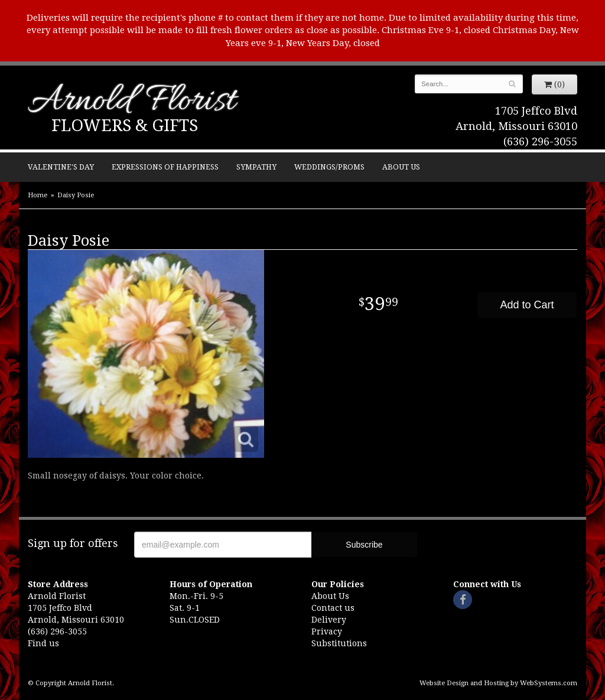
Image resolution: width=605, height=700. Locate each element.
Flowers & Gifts (125, 126)
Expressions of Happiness (165, 167)
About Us (401, 167)
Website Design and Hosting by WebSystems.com (498, 683)
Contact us (333, 608)
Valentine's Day (61, 167)
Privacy (327, 631)
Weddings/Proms (329, 167)
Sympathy (256, 167)
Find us (43, 643)
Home (38, 195)
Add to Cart (527, 305)
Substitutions (339, 643)
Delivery (329, 620)
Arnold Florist (132, 102)
